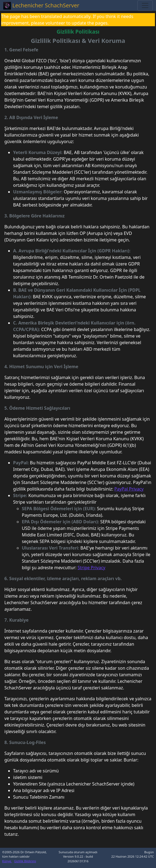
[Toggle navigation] (145, 5)
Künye (7, 861)
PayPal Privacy (129, 489)
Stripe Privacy (92, 568)
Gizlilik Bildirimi (25, 861)
